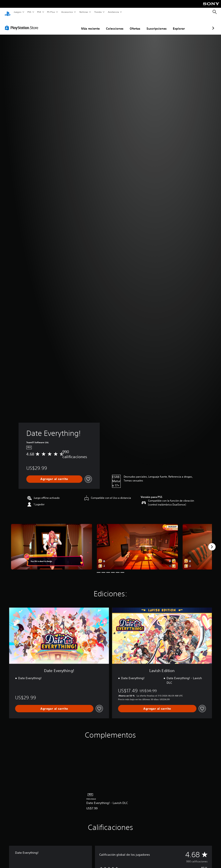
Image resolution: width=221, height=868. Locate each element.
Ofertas (112, 24)
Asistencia (113, 12)
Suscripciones (134, 24)
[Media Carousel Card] (52, 543)
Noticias (84, 12)
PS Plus (51, 12)
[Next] (212, 543)
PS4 (39, 12)
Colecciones (92, 24)
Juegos (17, 12)
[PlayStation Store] (22, 24)
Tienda (98, 12)
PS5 (29, 12)
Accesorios (67, 12)
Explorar (156, 24)
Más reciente (68, 24)
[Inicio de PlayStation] (8, 12)
